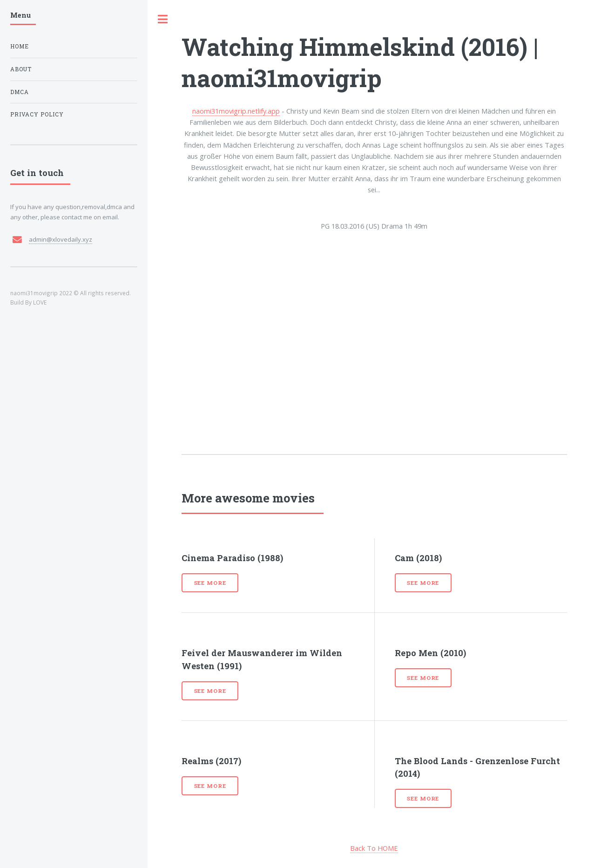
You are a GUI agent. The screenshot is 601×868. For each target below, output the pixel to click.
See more (210, 583)
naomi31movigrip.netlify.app (236, 111)
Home (20, 46)
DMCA (20, 92)
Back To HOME (374, 848)
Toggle (163, 19)
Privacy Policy (37, 114)
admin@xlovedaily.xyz (61, 239)
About (21, 69)
